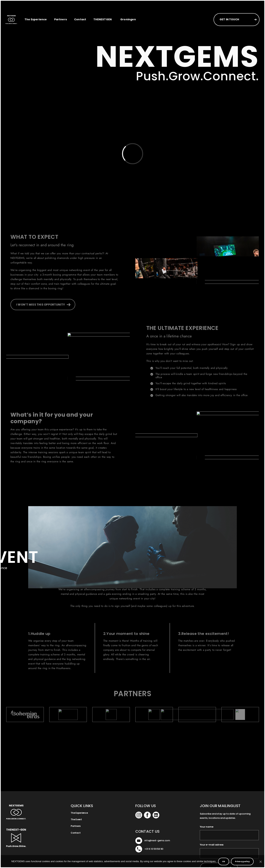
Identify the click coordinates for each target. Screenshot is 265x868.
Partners (61, 19)
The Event (76, 819)
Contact (80, 19)
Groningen (128, 19)
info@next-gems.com (157, 840)
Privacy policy (242, 862)
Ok (224, 862)
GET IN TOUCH (229, 19)
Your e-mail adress (212, 845)
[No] (260, 862)
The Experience (36, 19)
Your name (207, 827)
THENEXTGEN (103, 19)
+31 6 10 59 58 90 (154, 849)
